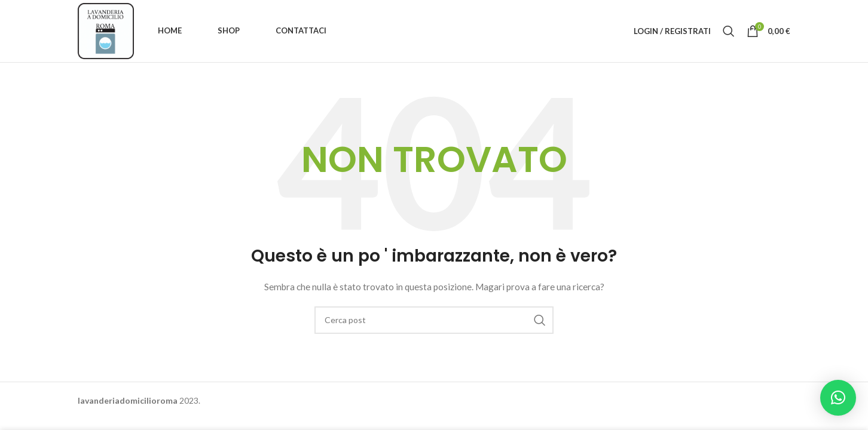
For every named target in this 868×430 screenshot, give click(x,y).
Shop (229, 30)
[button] (838, 398)
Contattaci (301, 30)
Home (170, 30)
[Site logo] (106, 30)
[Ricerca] (729, 31)
